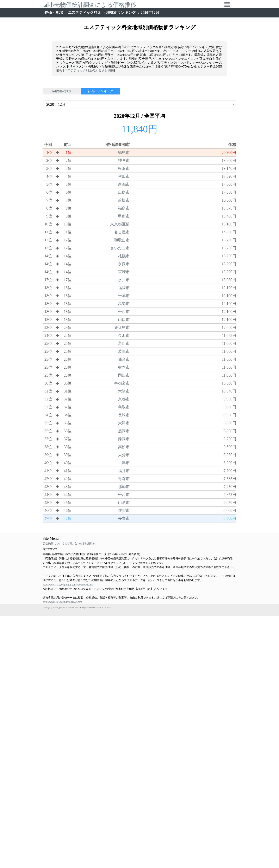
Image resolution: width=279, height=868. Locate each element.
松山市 (124, 312)
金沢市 (124, 335)
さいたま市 (120, 248)
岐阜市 (124, 351)
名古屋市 (122, 232)
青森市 (124, 479)
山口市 (124, 320)
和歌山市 (122, 240)
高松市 (124, 447)
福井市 (124, 471)
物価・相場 (54, 13)
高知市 (124, 304)
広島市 (124, 192)
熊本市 (124, 367)
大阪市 (124, 391)
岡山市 (124, 375)
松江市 (124, 495)
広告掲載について (53, 544)
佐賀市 (124, 510)
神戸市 (124, 160)
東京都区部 (120, 224)
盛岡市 (124, 431)
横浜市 (124, 168)
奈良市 (124, 264)
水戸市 (124, 280)
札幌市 (124, 256)
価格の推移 (62, 91)
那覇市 (124, 487)
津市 (126, 463)
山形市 (124, 502)
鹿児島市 (122, 327)
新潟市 (124, 184)
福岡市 (124, 288)
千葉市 (124, 296)
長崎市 (124, 415)
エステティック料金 (85, 13)
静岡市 (124, 439)
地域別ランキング (121, 13)
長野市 (124, 518)
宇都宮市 (122, 383)
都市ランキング (101, 91)
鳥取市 (124, 407)
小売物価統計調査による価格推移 (89, 5)
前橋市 (124, 200)
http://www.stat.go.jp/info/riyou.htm (62, 602)
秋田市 (124, 176)
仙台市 (124, 359)
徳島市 (124, 152)
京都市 (124, 399)
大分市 (124, 455)
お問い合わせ (74, 544)
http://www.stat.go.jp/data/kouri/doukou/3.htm (68, 585)
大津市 (124, 423)
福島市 (124, 208)
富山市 (124, 343)
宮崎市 (124, 272)
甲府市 (124, 216)
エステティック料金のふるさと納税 (89, 70)
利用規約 (90, 544)
